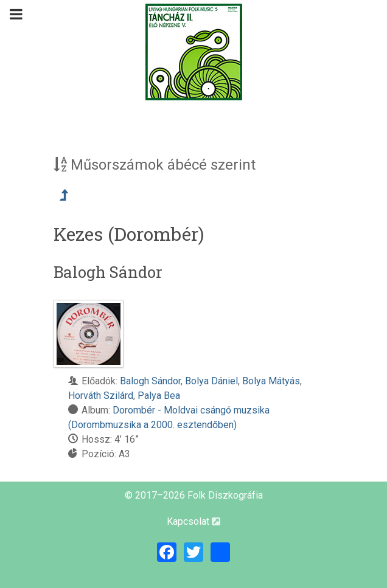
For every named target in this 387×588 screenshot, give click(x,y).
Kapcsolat (193, 521)
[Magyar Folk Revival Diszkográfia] (193, 52)
